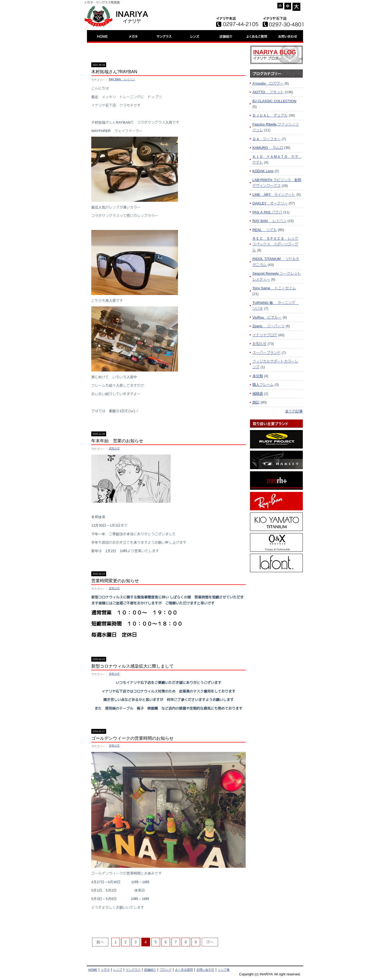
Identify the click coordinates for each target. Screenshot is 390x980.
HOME (93, 970)
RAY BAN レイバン (122, 79)
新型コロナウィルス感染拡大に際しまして (132, 666)
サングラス (133, 970)
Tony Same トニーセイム (274, 288)
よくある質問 (184, 970)
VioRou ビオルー (267, 317)
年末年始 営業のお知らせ (117, 441)
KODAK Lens (263, 171)
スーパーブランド (266, 353)
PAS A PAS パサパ (267, 212)
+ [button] (297, 7)
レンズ (118, 970)
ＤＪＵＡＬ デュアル (270, 115)
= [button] (288, 6)
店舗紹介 (150, 970)
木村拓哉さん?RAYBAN (114, 72)
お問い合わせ (205, 970)
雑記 (256, 402)
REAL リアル (265, 230)
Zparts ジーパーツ (269, 326)
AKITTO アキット (268, 92)
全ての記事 (294, 411)
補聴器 (258, 393)
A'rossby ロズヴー (268, 83)
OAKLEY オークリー (270, 203)
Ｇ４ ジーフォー (266, 139)
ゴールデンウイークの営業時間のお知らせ (132, 738)
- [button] (280, 6)
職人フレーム (263, 385)
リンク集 (224, 970)
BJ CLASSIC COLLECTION (274, 101)
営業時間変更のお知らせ (115, 581)
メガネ (105, 970)
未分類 (258, 376)
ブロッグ (165, 970)
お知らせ (114, 448)
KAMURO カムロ (268, 148)
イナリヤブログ (265, 335)
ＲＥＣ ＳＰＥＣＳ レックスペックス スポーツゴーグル (275, 244)
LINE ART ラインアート (274, 194)
